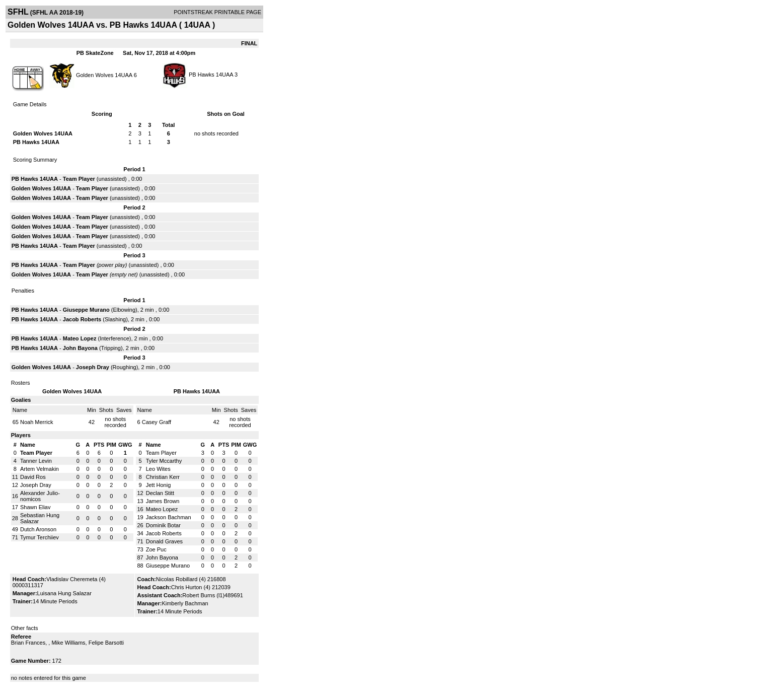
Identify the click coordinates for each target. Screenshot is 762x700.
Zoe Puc (156, 549)
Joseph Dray (93, 367)
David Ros (33, 477)
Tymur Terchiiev (40, 537)
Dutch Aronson (38, 529)
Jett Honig (159, 485)
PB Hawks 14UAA (211, 75)
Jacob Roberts (82, 319)
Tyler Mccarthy (164, 461)
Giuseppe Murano (86, 310)
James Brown (163, 501)
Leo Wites (158, 469)
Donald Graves (164, 541)
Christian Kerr (163, 477)
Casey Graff (157, 422)
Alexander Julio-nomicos (40, 496)
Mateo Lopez (80, 338)
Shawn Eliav (35, 507)
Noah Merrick (36, 422)
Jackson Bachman (169, 517)
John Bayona (80, 348)
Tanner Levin (36, 461)
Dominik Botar (163, 525)
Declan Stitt (160, 493)
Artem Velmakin (40, 469)
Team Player (79, 179)
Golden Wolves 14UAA (104, 75)
